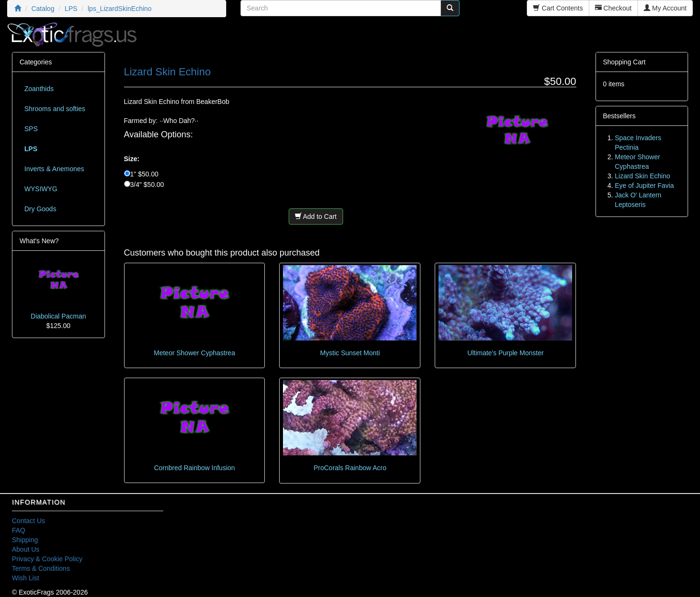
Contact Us (28, 521)
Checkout (613, 8)
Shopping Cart (625, 62)
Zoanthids (39, 89)
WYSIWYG (41, 189)
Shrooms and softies (55, 109)
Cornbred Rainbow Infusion (195, 468)
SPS (31, 129)
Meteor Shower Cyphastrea (194, 353)
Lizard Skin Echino (643, 176)
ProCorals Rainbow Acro (350, 468)
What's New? (39, 241)
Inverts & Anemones (54, 169)
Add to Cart (316, 216)
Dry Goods (40, 209)
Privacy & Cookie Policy (47, 559)
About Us (26, 549)
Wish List (26, 578)
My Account (665, 8)
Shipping (25, 540)
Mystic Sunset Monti (350, 353)
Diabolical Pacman (58, 316)
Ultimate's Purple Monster (506, 353)
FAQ (19, 530)
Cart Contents (558, 8)
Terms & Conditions (41, 568)
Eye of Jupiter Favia (645, 185)
